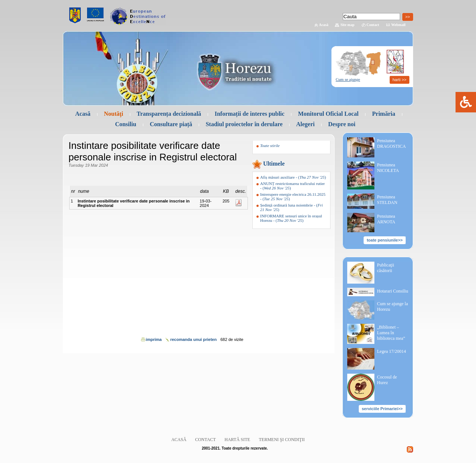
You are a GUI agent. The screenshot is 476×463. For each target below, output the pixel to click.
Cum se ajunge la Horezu (392, 306)
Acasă (324, 25)
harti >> (400, 80)
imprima (154, 339)
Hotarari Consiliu (393, 291)
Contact (373, 25)
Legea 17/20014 (392, 351)
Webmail (398, 25)
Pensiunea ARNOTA (386, 219)
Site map (348, 25)
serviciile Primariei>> (382, 409)
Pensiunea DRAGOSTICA (391, 143)
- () (293, 177)
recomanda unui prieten (193, 339)
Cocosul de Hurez (387, 380)
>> (408, 17)
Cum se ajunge (348, 79)
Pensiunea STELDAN (387, 200)
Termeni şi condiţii (282, 440)
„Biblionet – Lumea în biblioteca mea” (391, 333)
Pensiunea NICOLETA (388, 168)
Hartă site (237, 440)
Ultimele (274, 164)
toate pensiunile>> (385, 240)
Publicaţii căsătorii (386, 268)
